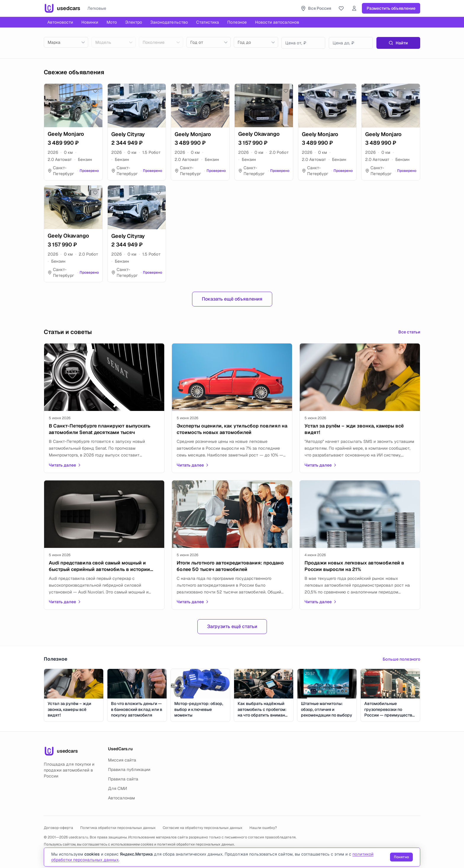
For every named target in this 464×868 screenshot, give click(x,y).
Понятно (401, 857)
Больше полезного (401, 659)
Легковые (97, 8)
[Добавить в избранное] (95, 91)
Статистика (208, 22)
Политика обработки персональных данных (118, 828)
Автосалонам (121, 798)
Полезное (237, 22)
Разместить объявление (391, 8)
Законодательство (169, 22)
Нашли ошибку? (263, 828)
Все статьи (409, 332)
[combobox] (66, 42)
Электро (134, 22)
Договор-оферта (58, 828)
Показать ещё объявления (232, 299)
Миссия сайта (122, 760)
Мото (112, 22)
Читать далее (65, 465)
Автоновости (60, 22)
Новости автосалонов (277, 22)
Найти (398, 43)
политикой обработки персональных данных (196, 844)
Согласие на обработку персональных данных (203, 828)
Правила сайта (123, 779)
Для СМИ (117, 788)
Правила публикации (129, 769)
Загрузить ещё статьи (232, 626)
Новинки (90, 22)
